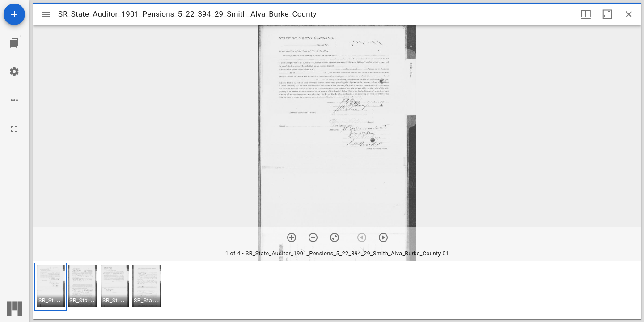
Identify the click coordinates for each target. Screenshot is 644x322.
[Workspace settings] (14, 72)
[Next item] (383, 237)
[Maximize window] (607, 14)
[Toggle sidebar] (46, 14)
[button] (51, 287)
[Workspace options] (14, 100)
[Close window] (629, 14)
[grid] (337, 290)
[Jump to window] (14, 43)
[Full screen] (14, 129)
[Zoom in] (292, 237)
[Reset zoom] (335, 237)
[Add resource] (14, 14)
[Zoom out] (313, 237)
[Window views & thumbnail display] (586, 14)
